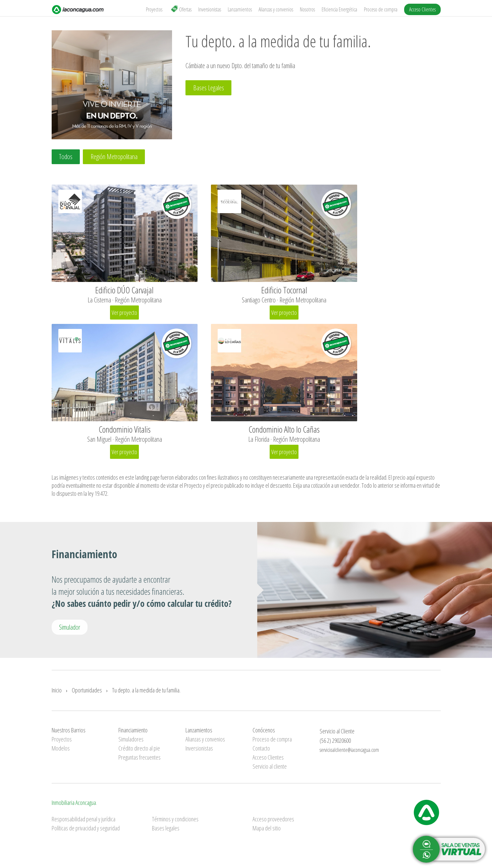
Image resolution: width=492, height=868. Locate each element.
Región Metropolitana (116, 157)
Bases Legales (209, 88)
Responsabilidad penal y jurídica (84, 823)
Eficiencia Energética (339, 9)
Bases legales (166, 832)
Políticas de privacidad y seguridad (86, 832)
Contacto (261, 752)
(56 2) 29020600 (335, 744)
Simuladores (131, 743)
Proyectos (154, 9)
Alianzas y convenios (276, 9)
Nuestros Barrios (69, 734)
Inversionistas (210, 9)
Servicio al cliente (270, 770)
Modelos (61, 752)
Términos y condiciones (175, 823)
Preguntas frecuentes (140, 761)
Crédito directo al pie (139, 752)
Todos (66, 157)
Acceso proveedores (273, 823)
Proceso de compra (381, 9)
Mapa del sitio (267, 832)
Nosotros (307, 9)
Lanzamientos (240, 9)
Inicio (57, 693)
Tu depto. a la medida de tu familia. (146, 693)
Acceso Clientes (422, 9)
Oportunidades (87, 693)
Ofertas (181, 9)
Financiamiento (133, 734)
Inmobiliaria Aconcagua (74, 806)
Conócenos (264, 734)
